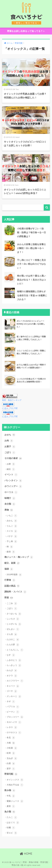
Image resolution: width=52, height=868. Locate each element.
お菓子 (10, 447)
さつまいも (14, 614)
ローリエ (11, 492)
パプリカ (13, 707)
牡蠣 (11, 828)
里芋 (11, 769)
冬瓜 (11, 738)
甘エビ (12, 833)
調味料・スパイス (15, 592)
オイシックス (15, 780)
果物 (9, 510)
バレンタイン (13, 481)
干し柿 (12, 541)
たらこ (12, 817)
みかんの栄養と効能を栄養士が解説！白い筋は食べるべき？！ (31, 248)
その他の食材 (13, 458)
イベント (11, 475)
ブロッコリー (15, 717)
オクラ (12, 676)
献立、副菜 (12, 563)
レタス (12, 727)
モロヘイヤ (14, 722)
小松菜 (12, 748)
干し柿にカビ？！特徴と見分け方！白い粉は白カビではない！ (31, 264)
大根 (11, 743)
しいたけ (13, 619)
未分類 (10, 504)
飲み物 (10, 790)
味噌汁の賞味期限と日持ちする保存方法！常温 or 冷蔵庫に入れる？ (32, 295)
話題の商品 (12, 586)
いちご (12, 516)
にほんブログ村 (10, 408)
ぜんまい (13, 629)
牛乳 (11, 796)
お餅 (11, 464)
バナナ (12, 536)
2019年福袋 (14, 575)
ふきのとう (14, 660)
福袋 (9, 569)
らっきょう (14, 665)
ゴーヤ (12, 691)
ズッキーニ (14, 696)
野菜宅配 (11, 774)
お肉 (9, 441)
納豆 (11, 469)
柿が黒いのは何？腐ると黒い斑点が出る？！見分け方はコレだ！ (31, 280)
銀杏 (11, 552)
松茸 (11, 753)
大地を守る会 (15, 785)
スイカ (12, 531)
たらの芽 (13, 645)
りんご (12, 526)
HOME (26, 854)
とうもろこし (15, 650)
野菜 (9, 598)
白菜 (11, 764)
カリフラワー (15, 681)
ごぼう (10, 453)
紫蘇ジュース (15, 801)
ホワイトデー (13, 486)
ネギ (11, 702)
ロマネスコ (14, 733)
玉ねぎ (12, 758)
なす (11, 655)
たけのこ (13, 640)
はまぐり (13, 823)
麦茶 (11, 806)
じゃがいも (14, 624)
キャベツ (13, 686)
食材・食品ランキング (12, 400)
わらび (12, 671)
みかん (12, 521)
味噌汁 (10, 498)
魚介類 (10, 812)
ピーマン (13, 712)
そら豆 (12, 634)
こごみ (12, 603)
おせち (10, 435)
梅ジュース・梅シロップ (19, 557)
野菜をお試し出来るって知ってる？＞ (26, 31)
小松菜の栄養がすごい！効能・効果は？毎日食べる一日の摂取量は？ (31, 233)
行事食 (10, 580)
